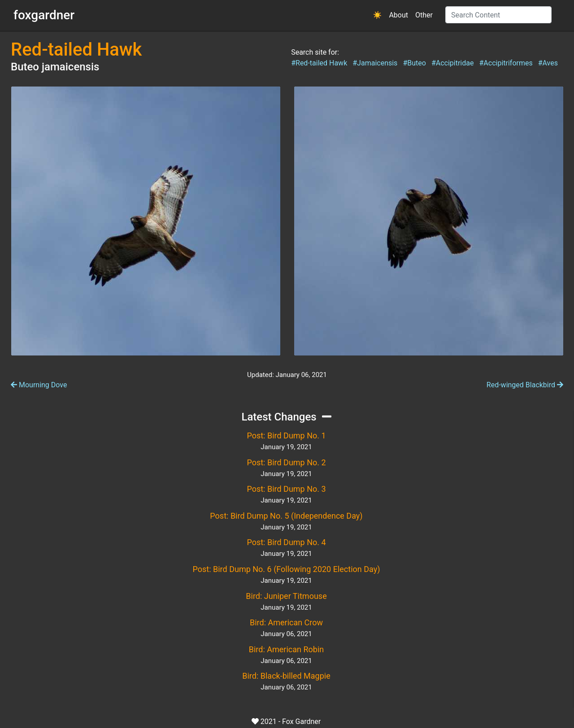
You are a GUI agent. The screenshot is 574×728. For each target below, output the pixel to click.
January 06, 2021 (286, 634)
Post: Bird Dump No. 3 (286, 489)
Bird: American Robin (286, 649)
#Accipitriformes (506, 63)
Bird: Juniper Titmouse (286, 596)
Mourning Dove (39, 385)
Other (424, 15)
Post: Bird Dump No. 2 (286, 462)
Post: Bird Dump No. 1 (286, 435)
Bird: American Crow (286, 622)
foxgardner (44, 15)
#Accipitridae (453, 63)
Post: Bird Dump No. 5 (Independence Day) (286, 516)
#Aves (548, 63)
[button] (378, 15)
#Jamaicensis (375, 63)
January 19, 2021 (286, 447)
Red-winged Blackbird (525, 385)
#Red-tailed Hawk (319, 63)
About (398, 15)
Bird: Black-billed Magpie (286, 676)
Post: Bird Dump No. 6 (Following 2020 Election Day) (287, 569)
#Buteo (414, 63)
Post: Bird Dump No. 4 (286, 542)
